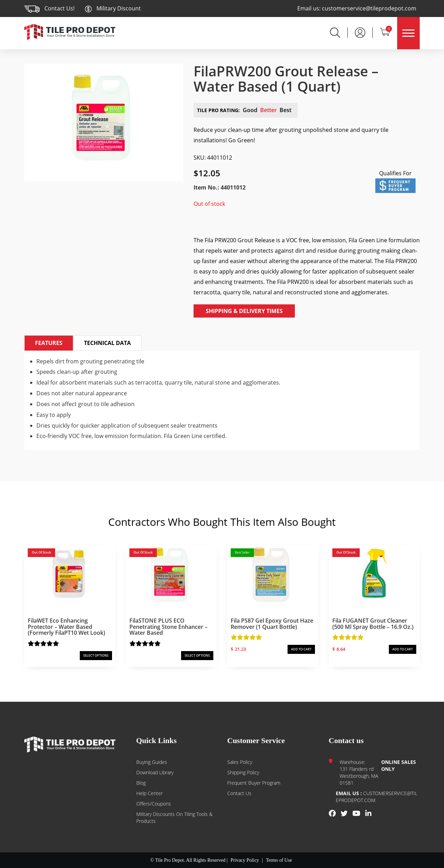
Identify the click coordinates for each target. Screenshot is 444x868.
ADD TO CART (301, 649)
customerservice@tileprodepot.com (369, 8)
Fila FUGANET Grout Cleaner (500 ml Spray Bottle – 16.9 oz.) (373, 624)
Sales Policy (240, 762)
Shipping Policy (243, 772)
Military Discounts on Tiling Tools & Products (174, 818)
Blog (141, 783)
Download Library (155, 772)
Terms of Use (279, 860)
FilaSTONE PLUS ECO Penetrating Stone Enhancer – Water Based (168, 627)
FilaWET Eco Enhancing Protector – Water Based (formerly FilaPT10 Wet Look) (66, 627)
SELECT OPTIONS (96, 655)
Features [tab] (49, 343)
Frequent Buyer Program (254, 783)
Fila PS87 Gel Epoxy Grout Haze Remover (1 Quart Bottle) (272, 624)
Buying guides (152, 762)
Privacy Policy (245, 860)
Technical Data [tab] (107, 343)
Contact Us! (59, 8)
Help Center (150, 793)
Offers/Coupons (154, 804)
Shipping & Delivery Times (244, 311)
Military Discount (113, 8)
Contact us (239, 793)
